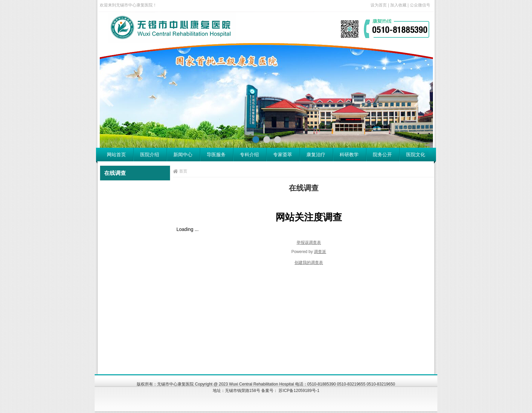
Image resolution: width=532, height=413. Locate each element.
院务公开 (382, 155)
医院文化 (416, 155)
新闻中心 (183, 155)
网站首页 (116, 155)
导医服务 (216, 155)
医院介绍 (150, 155)
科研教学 (349, 155)
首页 (183, 171)
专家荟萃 (283, 155)
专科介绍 (249, 155)
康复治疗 (316, 155)
